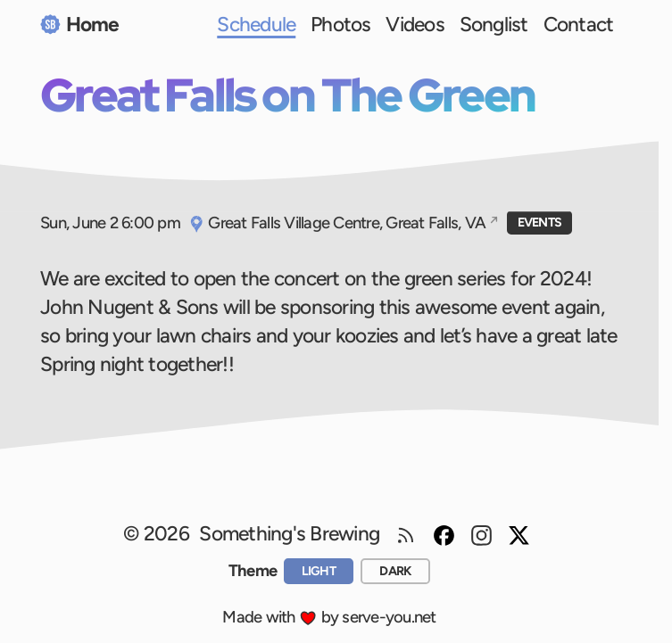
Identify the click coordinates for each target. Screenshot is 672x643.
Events (540, 223)
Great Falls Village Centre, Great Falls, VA (337, 223)
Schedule (256, 25)
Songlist (494, 25)
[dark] (395, 571)
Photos (341, 25)
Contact (579, 25)
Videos (415, 25)
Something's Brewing (289, 533)
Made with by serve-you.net (329, 617)
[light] (319, 571)
